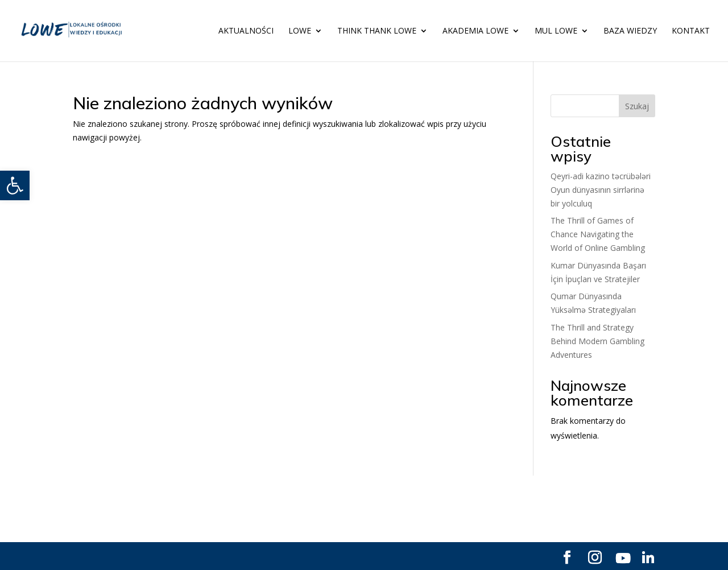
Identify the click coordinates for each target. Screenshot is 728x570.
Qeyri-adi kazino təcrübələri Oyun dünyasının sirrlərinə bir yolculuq (601, 190)
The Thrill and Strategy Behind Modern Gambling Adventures (597, 341)
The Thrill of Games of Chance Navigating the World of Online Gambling (598, 234)
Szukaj (637, 106)
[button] (15, 185)
